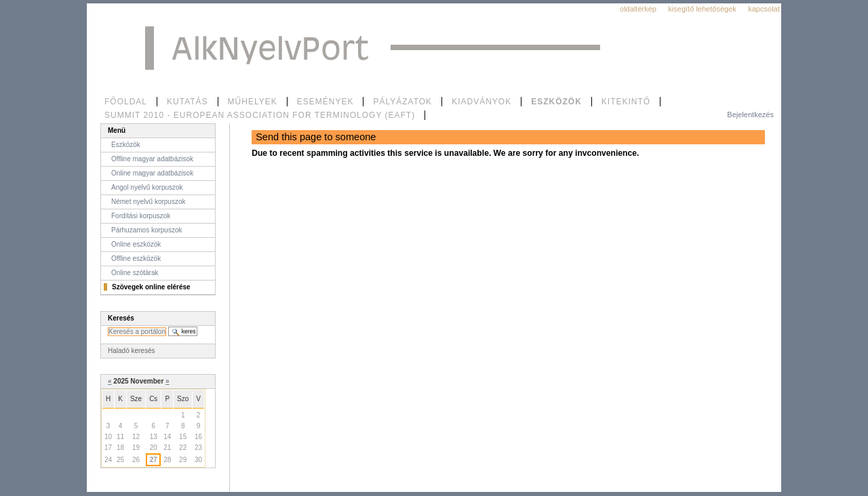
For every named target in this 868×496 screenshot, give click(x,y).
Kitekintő (626, 102)
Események (325, 102)
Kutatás (188, 102)
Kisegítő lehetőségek (702, 9)
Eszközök (556, 102)
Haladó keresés (131, 351)
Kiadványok (481, 102)
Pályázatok (402, 102)
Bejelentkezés (750, 115)
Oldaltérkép (638, 9)
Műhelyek (253, 102)
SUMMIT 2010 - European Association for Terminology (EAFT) (260, 115)
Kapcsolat (764, 9)
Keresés (121, 318)
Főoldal (126, 102)
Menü (117, 130)
